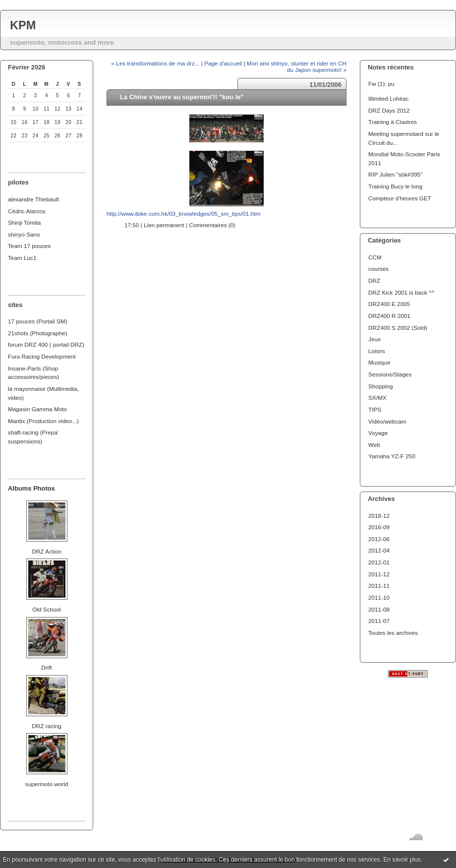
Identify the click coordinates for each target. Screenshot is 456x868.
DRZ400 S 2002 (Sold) (398, 328)
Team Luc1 (22, 258)
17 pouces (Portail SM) (38, 321)
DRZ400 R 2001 (389, 316)
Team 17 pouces (29, 246)
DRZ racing (46, 726)
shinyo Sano (24, 234)
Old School (46, 609)
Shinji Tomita (24, 222)
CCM (375, 257)
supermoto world (47, 784)
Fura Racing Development (42, 356)
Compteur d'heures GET (400, 198)
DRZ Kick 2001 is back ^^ (401, 292)
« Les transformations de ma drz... (155, 63)
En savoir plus (402, 860)
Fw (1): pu (381, 84)
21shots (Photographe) (38, 333)
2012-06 (379, 539)
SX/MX (377, 398)
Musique (379, 362)
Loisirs (377, 351)
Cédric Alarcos (27, 211)
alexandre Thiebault (33, 199)
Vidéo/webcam (387, 421)
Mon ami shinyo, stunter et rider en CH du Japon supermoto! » (297, 66)
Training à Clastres (393, 122)
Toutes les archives (393, 633)
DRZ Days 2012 (389, 110)
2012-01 (379, 562)
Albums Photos (31, 488)
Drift (47, 667)
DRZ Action (46, 551)
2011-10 (379, 597)
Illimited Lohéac (389, 98)
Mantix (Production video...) (43, 421)
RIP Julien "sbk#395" (395, 174)
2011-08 (379, 609)
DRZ (374, 280)
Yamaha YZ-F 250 (392, 456)
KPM (23, 25)
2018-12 (379, 516)
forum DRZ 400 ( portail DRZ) (46, 344)
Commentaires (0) (212, 225)
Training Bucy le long (395, 186)
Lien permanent (164, 225)
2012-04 (379, 550)
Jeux (374, 339)
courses (378, 269)
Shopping (381, 386)
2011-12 (379, 574)
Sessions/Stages (390, 374)
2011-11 (379, 586)
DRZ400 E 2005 (389, 304)
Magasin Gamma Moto (37, 409)
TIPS (375, 409)
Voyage (378, 433)
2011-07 (379, 621)
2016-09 (379, 527)
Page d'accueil (223, 63)
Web (374, 445)
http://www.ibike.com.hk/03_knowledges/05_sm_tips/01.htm (183, 214)
